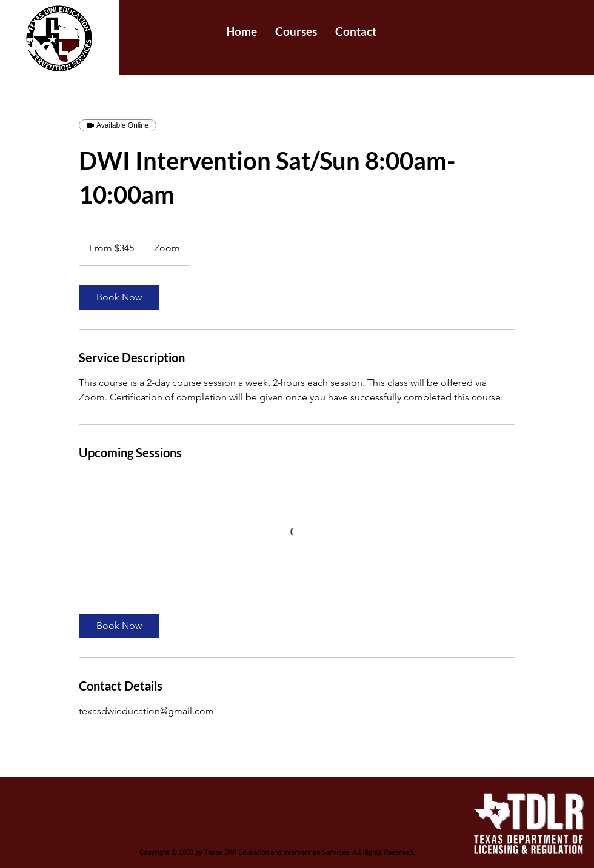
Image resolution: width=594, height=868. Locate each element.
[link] (119, 297)
